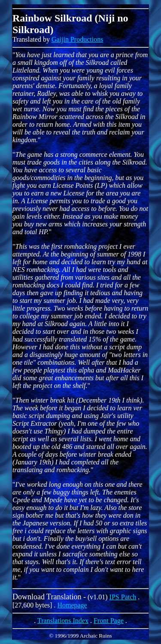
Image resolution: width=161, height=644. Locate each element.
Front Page (109, 621)
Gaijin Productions (77, 39)
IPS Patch (123, 597)
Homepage (72, 605)
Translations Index (63, 621)
